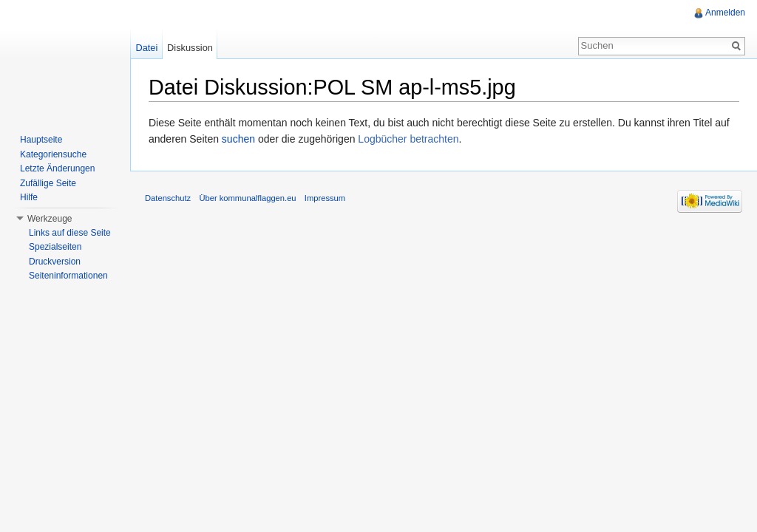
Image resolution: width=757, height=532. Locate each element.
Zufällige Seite (48, 183)
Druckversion (55, 262)
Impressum (325, 198)
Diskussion (190, 48)
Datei (146, 48)
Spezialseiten (55, 247)
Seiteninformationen (68, 276)
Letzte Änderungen (57, 168)
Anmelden (725, 13)
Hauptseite (41, 140)
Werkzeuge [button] (50, 219)
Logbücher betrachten (408, 139)
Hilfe (29, 197)
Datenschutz (168, 198)
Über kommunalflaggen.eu (247, 198)
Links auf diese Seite (70, 233)
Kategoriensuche (53, 154)
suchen (238, 139)
